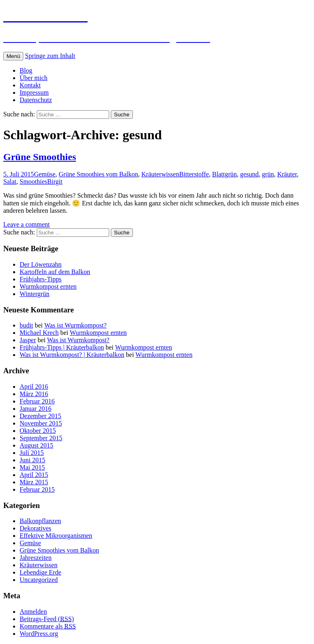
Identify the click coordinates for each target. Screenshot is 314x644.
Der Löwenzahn (41, 264)
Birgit (55, 182)
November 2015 (41, 423)
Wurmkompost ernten (48, 286)
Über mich (34, 78)
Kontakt (30, 85)
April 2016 (34, 387)
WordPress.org (39, 634)
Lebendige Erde (40, 572)
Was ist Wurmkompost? (75, 325)
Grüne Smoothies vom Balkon (99, 174)
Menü (13, 56)
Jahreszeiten (36, 558)
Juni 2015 (33, 460)
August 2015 (36, 445)
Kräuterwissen (160, 174)
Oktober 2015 (38, 431)
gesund (249, 174)
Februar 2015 (37, 489)
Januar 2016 (36, 409)
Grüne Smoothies (40, 157)
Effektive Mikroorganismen (56, 536)
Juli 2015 (32, 453)
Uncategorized (39, 580)
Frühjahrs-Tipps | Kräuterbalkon (62, 347)
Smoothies (34, 182)
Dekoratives (35, 528)
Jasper (28, 340)
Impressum (34, 92)
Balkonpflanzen (40, 521)
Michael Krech (39, 333)
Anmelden (33, 612)
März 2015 (34, 482)
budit (26, 325)
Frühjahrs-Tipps (41, 279)
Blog (26, 70)
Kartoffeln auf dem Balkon (55, 272)
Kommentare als (48, 626)
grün (268, 174)
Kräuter (287, 174)
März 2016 (34, 394)
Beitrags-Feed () (47, 619)
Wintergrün (35, 294)
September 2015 (41, 438)
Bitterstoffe (194, 174)
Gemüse (45, 174)
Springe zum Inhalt (50, 56)
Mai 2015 (32, 467)
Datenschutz (36, 100)
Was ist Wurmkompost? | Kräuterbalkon (72, 355)
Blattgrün (224, 174)
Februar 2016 (37, 401)
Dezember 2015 (40, 416)
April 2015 (34, 475)
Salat (10, 182)
